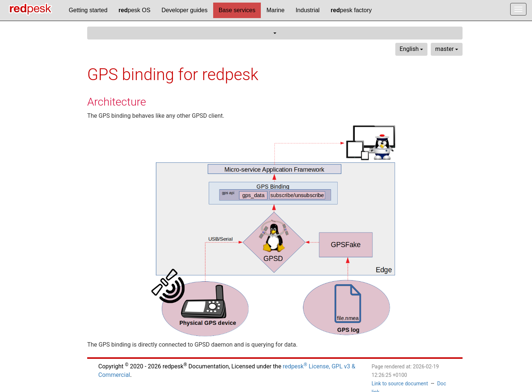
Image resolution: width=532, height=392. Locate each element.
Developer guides (185, 10)
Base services (237, 10)
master (447, 49)
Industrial (308, 10)
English (412, 49)
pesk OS (134, 10)
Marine (275, 10)
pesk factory (351, 10)
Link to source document (400, 384)
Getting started (88, 10)
